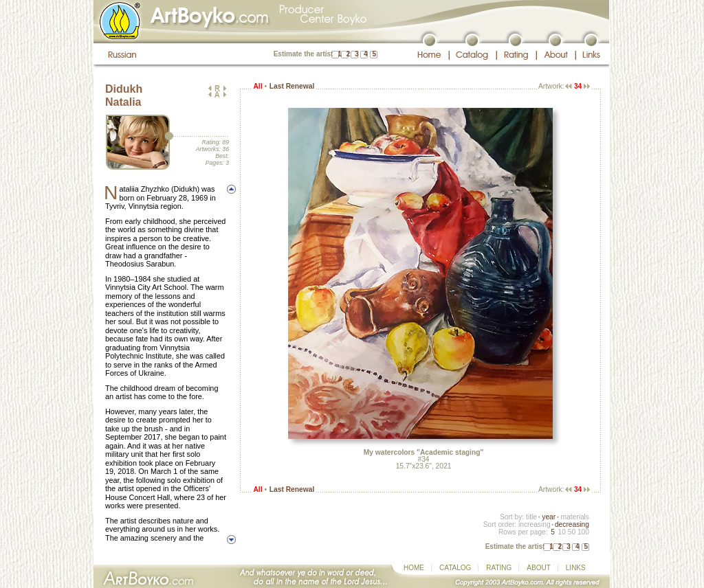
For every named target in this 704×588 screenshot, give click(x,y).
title (531, 517)
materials (575, 517)
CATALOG (455, 568)
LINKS (576, 568)
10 (561, 532)
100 (583, 532)
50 (572, 532)
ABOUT (538, 568)
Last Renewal (292, 86)
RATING (499, 568)
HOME (414, 568)
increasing (535, 524)
